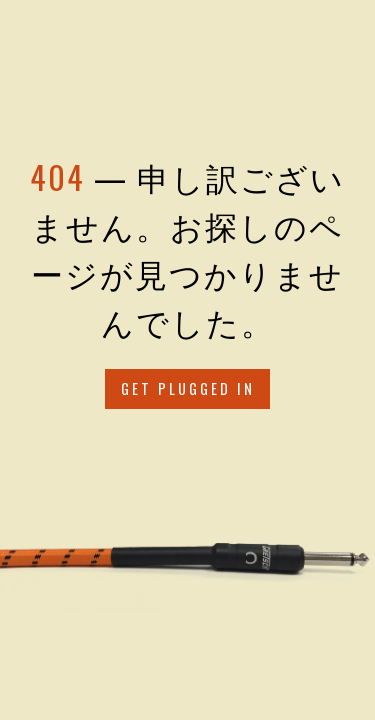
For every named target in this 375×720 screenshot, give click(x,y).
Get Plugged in (188, 388)
